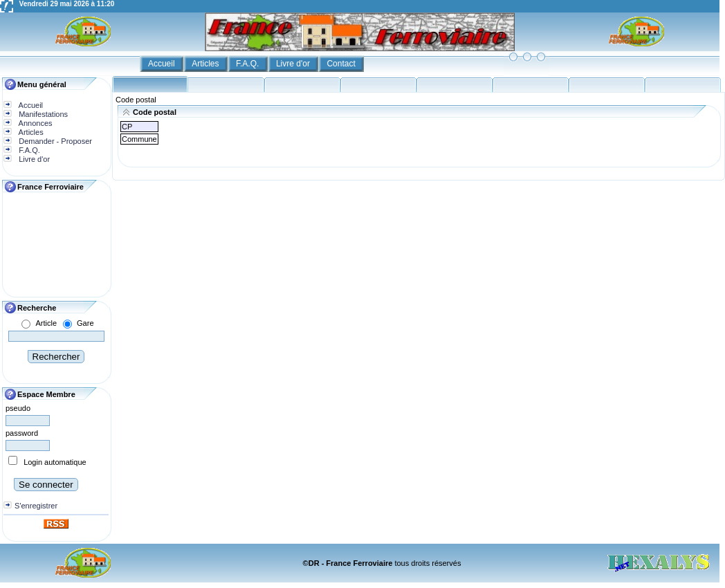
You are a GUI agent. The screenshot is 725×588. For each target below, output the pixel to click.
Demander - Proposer (54, 141)
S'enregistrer (36, 506)
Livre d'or (294, 64)
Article (46, 323)
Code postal (136, 100)
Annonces (34, 123)
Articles (207, 64)
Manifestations (42, 114)
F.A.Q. (249, 64)
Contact (342, 64)
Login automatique (55, 462)
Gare (85, 323)
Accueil (163, 64)
